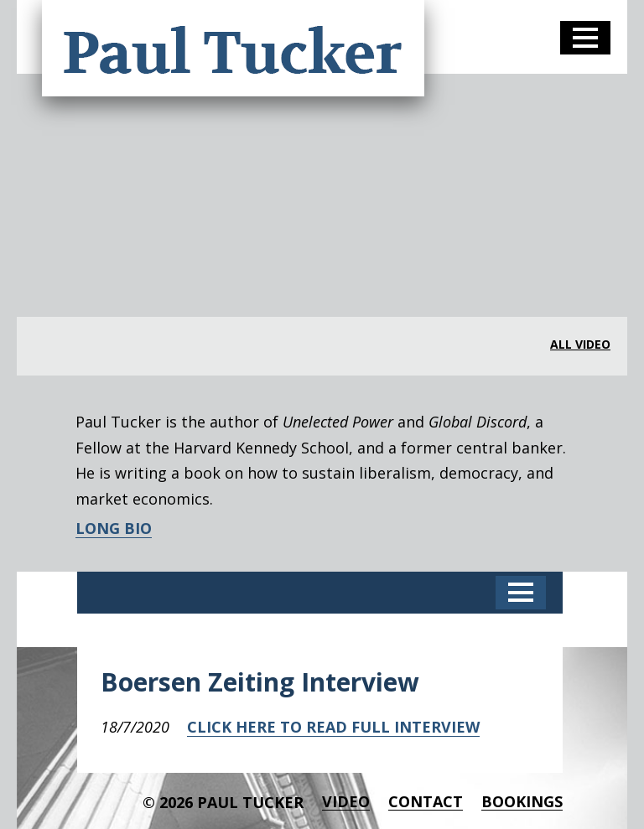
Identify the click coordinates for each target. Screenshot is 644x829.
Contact (426, 802)
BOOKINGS (522, 802)
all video (580, 345)
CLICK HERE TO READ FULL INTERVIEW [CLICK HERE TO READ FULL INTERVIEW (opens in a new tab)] (333, 727)
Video (346, 802)
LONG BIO (114, 528)
